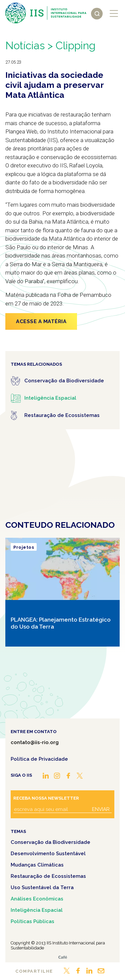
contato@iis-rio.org (35, 742)
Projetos (24, 547)
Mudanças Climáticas (37, 865)
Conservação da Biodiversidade (50, 842)
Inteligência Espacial (37, 910)
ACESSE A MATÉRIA (41, 321)
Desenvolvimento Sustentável (48, 854)
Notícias (25, 45)
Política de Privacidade (39, 759)
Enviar (101, 809)
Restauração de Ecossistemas (48, 876)
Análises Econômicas (37, 899)
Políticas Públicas (32, 921)
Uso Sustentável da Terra (42, 887)
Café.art (63, 957)
